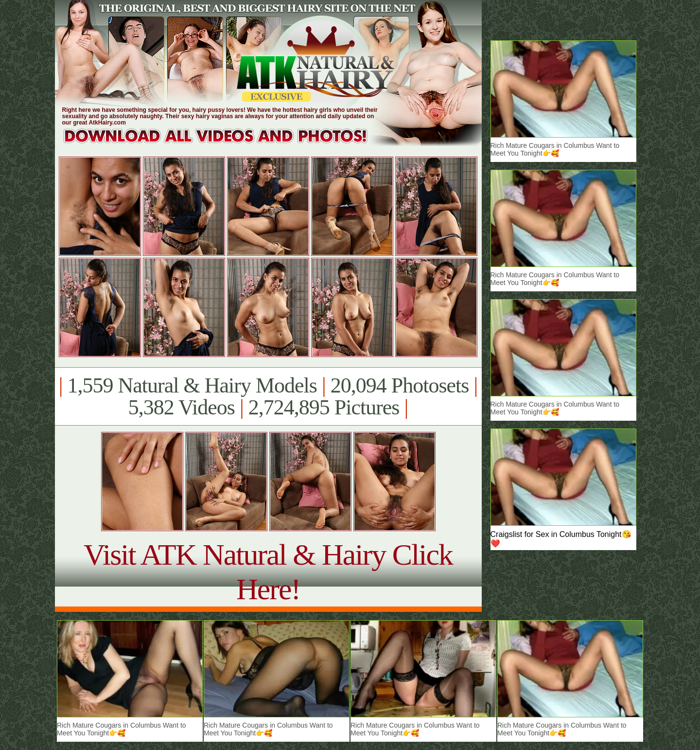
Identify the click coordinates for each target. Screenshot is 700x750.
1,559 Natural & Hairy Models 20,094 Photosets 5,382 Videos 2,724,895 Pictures (268, 396)
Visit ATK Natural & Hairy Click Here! (268, 572)
